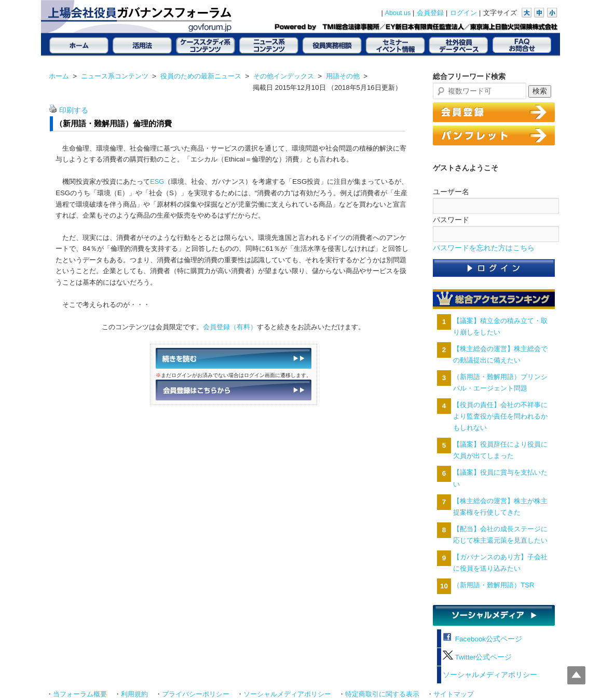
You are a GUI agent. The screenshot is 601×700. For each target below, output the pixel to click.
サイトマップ (454, 694)
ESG (157, 181)
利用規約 (134, 694)
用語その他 (343, 76)
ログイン (463, 13)
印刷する (74, 110)
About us (398, 13)
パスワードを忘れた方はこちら (484, 248)
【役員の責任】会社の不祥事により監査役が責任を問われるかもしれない (500, 416)
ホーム (59, 76)
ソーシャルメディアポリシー (490, 675)
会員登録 (430, 13)
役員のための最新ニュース (201, 76)
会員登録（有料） (230, 327)
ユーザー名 (451, 192)
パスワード (451, 220)
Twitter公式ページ (477, 657)
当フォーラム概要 (80, 694)
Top (576, 675)
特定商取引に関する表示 (382, 694)
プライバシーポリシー (196, 694)
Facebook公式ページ (482, 639)
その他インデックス (284, 76)
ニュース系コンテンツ (115, 76)
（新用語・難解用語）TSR (494, 585)
